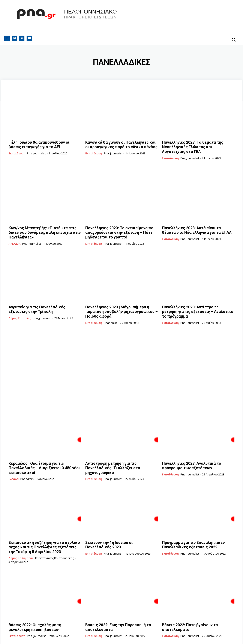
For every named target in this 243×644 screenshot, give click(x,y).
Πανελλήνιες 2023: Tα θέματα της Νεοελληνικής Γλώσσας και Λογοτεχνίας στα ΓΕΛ (198, 146)
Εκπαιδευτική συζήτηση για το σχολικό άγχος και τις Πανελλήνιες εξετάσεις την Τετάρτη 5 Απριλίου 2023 (45, 529)
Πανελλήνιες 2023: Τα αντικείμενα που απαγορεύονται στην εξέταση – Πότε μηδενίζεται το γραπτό (115, 229)
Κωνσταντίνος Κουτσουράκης (54, 539)
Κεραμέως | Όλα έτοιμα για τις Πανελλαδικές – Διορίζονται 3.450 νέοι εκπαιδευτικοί (44, 454)
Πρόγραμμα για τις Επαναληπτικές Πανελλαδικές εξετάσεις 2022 (189, 527)
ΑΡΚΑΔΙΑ (15, 239)
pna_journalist (36, 152)
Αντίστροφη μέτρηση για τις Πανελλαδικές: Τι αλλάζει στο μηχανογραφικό (120, 454)
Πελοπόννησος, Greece (176, 20)
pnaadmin (110, 312)
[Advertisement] (121, 354)
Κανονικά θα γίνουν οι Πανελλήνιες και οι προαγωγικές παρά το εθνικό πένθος (117, 144)
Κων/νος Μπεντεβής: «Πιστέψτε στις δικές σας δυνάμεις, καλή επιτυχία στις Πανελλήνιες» (43, 229)
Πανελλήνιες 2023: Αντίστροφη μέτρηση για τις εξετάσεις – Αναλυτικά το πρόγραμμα (197, 304)
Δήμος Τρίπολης (20, 312)
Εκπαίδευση (17, 152)
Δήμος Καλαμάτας (21, 539)
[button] (234, 40)
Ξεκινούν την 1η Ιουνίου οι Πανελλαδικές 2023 (121, 525)
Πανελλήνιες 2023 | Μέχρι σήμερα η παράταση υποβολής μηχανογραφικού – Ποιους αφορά (121, 304)
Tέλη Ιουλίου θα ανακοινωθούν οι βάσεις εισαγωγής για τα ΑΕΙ (40, 144)
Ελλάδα (14, 462)
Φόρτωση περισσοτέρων (122, 630)
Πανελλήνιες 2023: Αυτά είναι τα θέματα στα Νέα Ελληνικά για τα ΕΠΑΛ (197, 227)
